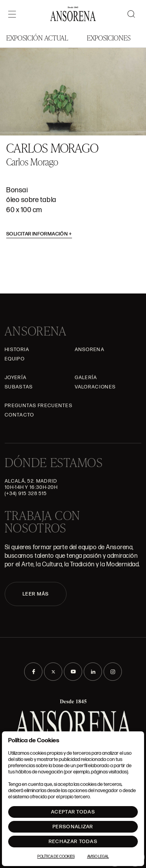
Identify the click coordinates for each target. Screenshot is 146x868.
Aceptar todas (73, 812)
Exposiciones (109, 38)
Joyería (16, 378)
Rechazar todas (73, 842)
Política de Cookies (56, 857)
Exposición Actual (37, 38)
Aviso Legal (98, 857)
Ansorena (90, 350)
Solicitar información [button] (39, 234)
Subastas (19, 387)
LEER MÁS (36, 594)
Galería (86, 378)
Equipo (15, 359)
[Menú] (12, 14)
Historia (17, 350)
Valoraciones (95, 387)
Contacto (19, 415)
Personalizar (73, 827)
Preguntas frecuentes (39, 406)
